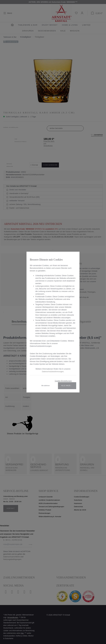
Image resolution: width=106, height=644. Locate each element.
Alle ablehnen (46, 386)
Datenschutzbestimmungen (53, 372)
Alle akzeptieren (69, 386)
